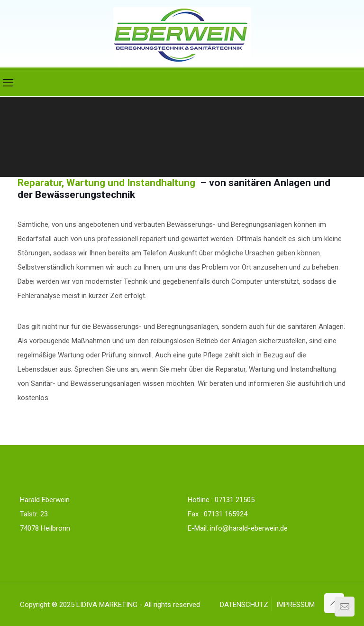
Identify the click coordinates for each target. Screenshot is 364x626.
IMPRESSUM (296, 605)
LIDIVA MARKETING (107, 605)
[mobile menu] (8, 83)
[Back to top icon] (334, 603)
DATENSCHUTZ (244, 605)
